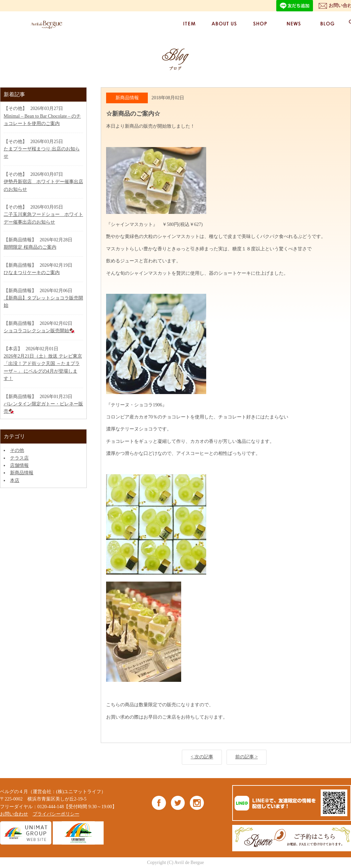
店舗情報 (19, 465)
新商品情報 (22, 473)
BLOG (327, 24)
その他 (17, 450)
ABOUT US (224, 24)
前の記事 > (246, 757)
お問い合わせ (14, 814)
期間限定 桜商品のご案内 (30, 247)
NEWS (293, 24)
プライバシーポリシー (56, 814)
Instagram (197, 803)
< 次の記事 (202, 757)
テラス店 (19, 458)
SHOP (260, 24)
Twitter (178, 803)
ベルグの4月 (45, 25)
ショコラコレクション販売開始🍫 (39, 331)
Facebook (159, 803)
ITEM (189, 24)
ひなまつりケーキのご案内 (32, 273)
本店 (15, 480)
